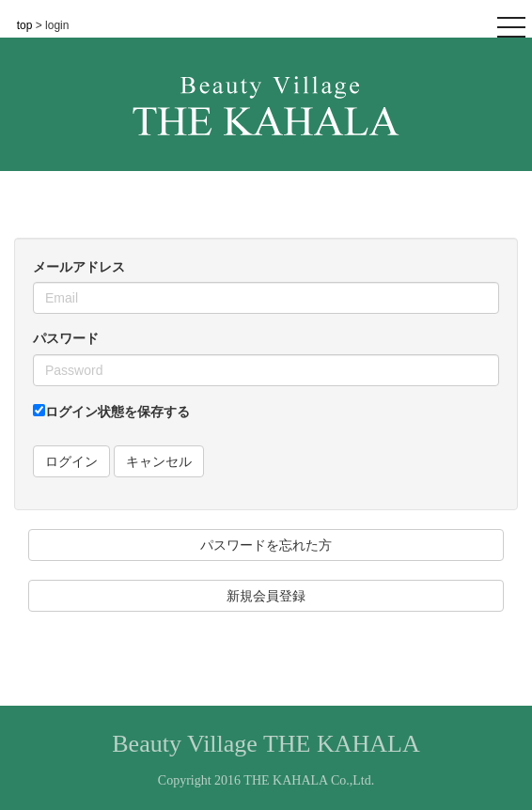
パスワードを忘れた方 (266, 545)
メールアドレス (79, 267)
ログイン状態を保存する (111, 412)
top (26, 25)
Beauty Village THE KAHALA (266, 744)
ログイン (71, 461)
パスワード (66, 338)
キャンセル (159, 461)
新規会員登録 (266, 596)
